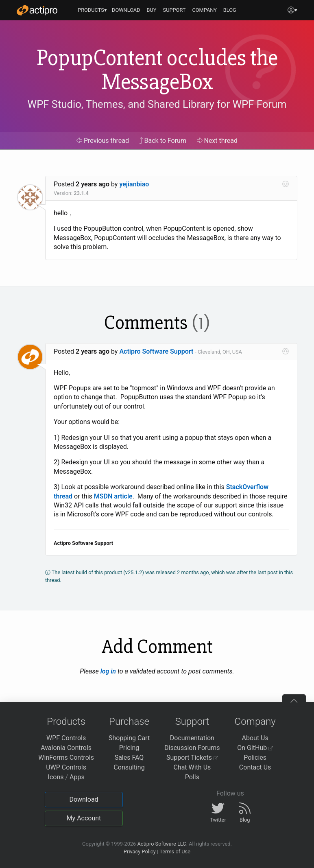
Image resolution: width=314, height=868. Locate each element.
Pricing (129, 748)
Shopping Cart (129, 738)
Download (84, 799)
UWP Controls (66, 767)
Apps (77, 777)
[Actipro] (37, 10)
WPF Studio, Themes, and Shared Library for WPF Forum (157, 104)
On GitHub (255, 748)
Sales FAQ (129, 758)
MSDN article (113, 496)
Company (255, 722)
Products (66, 722)
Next (217, 141)
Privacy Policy (140, 852)
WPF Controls (66, 738)
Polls (192, 777)
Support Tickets (192, 758)
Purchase (129, 722)
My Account (84, 818)
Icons (56, 777)
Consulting (129, 767)
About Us (255, 738)
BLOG (230, 10)
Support (192, 722)
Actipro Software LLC (161, 844)
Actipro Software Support (156, 351)
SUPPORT (174, 10)
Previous (103, 141)
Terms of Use (175, 852)
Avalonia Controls (66, 748)
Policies (255, 758)
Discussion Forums (192, 748)
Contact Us (255, 767)
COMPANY (204, 10)
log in (108, 671)
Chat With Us (192, 767)
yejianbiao (134, 184)
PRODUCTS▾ (92, 10)
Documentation (192, 738)
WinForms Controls (66, 758)
